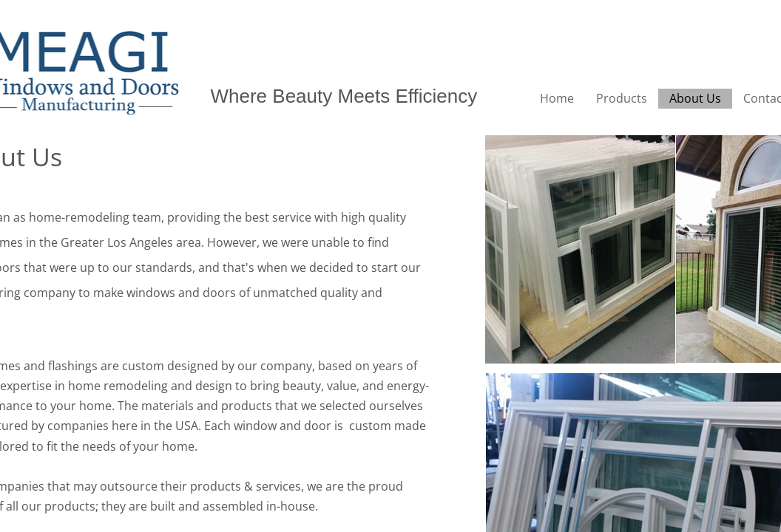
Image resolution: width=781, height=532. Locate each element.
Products (622, 98)
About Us (695, 98)
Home (557, 98)
